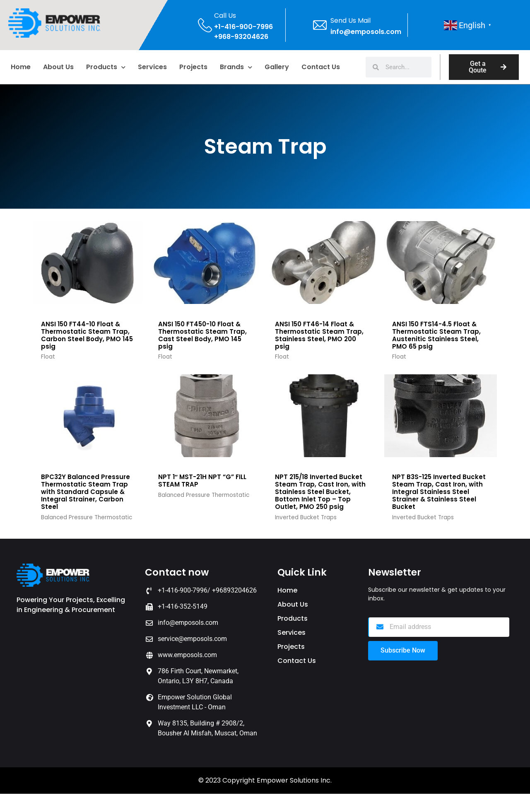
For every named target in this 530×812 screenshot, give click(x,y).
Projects (193, 67)
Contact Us (321, 67)
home (21, 67)
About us (58, 67)
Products (106, 67)
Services (152, 67)
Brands (236, 67)
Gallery (277, 67)
